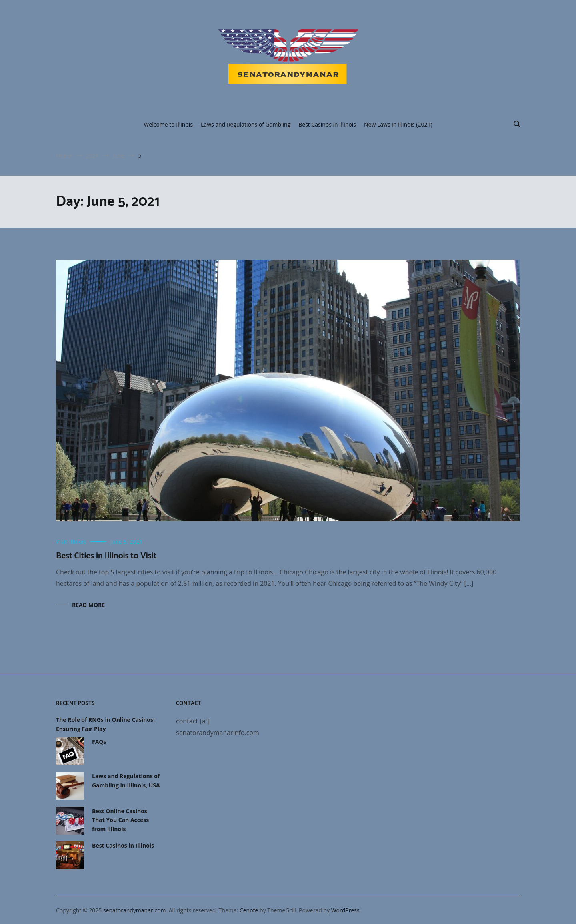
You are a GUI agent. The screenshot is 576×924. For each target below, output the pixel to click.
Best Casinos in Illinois (327, 124)
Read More (88, 605)
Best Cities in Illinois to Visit (106, 556)
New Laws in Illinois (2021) (398, 124)
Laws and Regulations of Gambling (246, 124)
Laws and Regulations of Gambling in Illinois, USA (126, 780)
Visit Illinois (71, 542)
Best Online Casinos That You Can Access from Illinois (120, 820)
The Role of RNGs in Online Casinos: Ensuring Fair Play (105, 724)
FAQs (99, 742)
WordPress (345, 910)
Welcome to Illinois (168, 124)
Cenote (249, 910)
